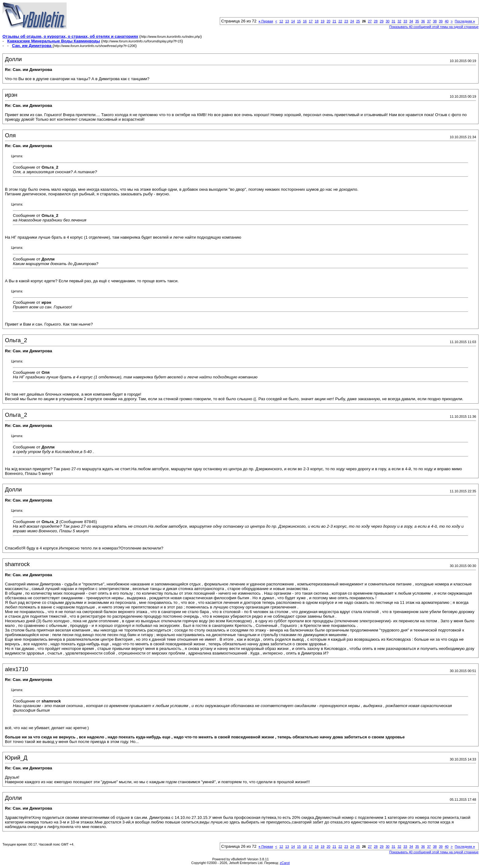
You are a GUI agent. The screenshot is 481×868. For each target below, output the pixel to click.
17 (311, 21)
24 (352, 21)
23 (346, 21)
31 (394, 21)
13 (287, 21)
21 (334, 21)
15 (299, 21)
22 (340, 21)
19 (323, 21)
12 (281, 21)
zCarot (285, 863)
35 (417, 21)
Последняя (465, 21)
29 (382, 21)
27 (370, 21)
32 (399, 21)
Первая (266, 21)
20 (328, 21)
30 (387, 21)
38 (435, 21)
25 (358, 21)
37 (429, 21)
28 (376, 21)
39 (441, 21)
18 (316, 21)
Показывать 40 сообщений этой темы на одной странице (434, 27)
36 (423, 21)
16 (305, 21)
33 (405, 21)
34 (411, 21)
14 (293, 21)
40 (447, 21)
